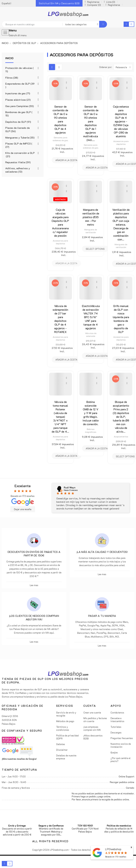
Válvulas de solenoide (91, 335)
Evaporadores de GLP (20, 85)
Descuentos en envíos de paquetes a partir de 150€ (34, 554)
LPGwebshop (113, 849)
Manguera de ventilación (91, 231)
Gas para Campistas (20, 106)
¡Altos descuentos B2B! (93, 737)
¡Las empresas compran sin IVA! (92, 728)
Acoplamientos (121, 436)
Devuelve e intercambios (117, 720)
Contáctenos (117, 712)
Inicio (9, 58)
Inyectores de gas (18, 93)
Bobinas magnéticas (91, 430)
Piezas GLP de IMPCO (19, 145)
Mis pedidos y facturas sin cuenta (95, 720)
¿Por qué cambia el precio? (121, 760)
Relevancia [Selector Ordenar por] (124, 67)
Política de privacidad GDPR (67, 737)
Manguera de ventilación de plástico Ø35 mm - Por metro (91, 217)
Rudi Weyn (70, 488)
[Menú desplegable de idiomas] (7, 3)
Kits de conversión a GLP (20, 155)
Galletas (61, 744)
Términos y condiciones (63, 728)
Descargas (116, 732)
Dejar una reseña (23, 509)
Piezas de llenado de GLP (18, 129)
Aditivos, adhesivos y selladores (18, 170)
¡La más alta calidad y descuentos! (102, 552)
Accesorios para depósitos (121, 143)
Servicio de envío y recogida (66, 714)
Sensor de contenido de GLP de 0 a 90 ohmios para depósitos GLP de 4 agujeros (60, 119)
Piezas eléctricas (18, 100)
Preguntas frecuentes (122, 738)
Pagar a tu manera (102, 616)
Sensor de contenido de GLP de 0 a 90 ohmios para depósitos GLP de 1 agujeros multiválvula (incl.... (91, 123)
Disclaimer (62, 750)
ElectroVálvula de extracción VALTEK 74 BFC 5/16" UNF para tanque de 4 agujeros (91, 317)
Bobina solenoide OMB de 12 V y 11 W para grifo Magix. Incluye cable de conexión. (91, 413)
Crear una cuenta (92, 712)
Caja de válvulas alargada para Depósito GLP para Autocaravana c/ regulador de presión (60, 223)
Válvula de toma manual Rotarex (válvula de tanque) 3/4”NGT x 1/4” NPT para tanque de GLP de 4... (60, 417)
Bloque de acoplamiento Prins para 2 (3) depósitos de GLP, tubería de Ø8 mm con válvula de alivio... (121, 417)
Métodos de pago (65, 721)
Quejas (114, 752)
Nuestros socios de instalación (121, 745)
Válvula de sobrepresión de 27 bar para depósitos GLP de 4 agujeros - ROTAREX (60, 319)
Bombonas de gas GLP (19, 114)
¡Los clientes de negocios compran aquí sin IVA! (34, 618)
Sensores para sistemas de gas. (60, 139)
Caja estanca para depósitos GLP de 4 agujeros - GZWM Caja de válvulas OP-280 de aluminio (121, 121)
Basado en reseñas (116, 857)
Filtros (12, 78)
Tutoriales (116, 727)
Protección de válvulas (19, 70)
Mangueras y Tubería (20, 138)
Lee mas (34, 585)
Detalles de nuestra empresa (66, 757)
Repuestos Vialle (18, 162)
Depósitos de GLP (18, 122)
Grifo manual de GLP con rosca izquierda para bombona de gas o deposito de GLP (121, 319)
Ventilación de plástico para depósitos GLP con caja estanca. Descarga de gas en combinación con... (121, 224)
